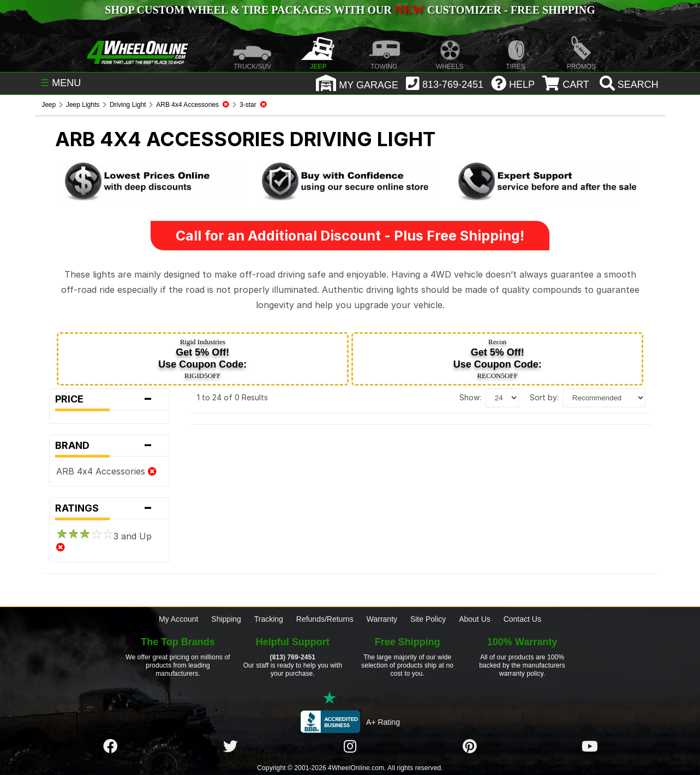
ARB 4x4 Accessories (106, 471)
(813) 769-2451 (293, 657)
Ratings (109, 508)
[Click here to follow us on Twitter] (230, 747)
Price (109, 399)
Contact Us (522, 619)
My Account (178, 619)
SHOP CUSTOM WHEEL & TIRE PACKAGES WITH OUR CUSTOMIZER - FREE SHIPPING (350, 10)
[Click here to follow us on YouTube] (590, 747)
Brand (109, 446)
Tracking (269, 619)
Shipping (226, 619)
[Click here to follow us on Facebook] (110, 747)
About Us (475, 619)
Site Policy (428, 619)
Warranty (382, 619)
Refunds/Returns (325, 619)
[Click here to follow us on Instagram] (350, 747)
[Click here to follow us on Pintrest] (470, 747)
